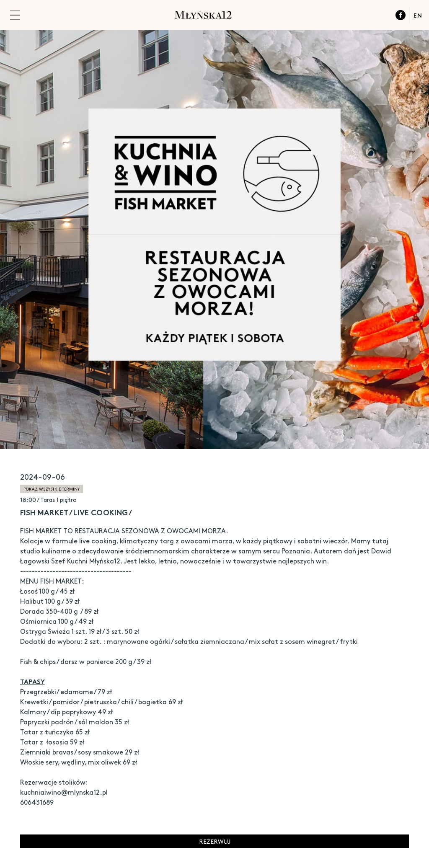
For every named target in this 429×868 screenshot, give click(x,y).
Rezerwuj (215, 841)
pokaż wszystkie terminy (52, 489)
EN (418, 15)
